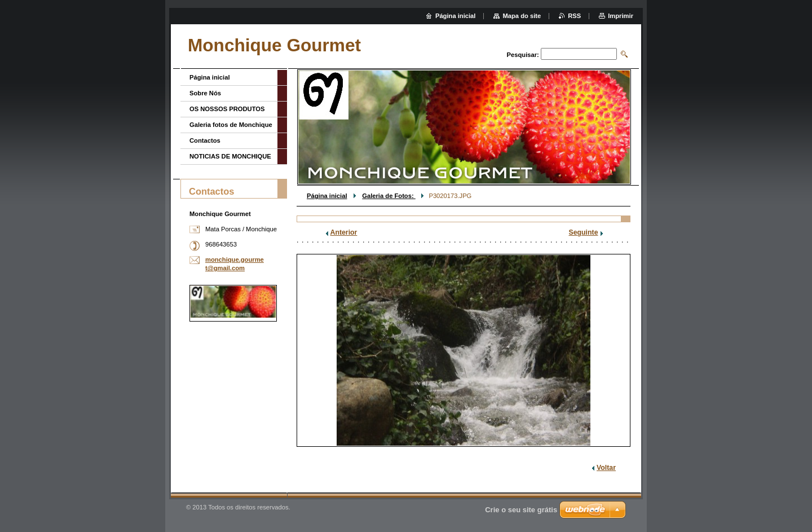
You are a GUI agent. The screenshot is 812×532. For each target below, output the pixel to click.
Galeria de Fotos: (389, 196)
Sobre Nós (205, 93)
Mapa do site (522, 16)
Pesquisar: (523, 55)
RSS (574, 16)
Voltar (606, 468)
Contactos (205, 140)
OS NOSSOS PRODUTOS (227, 109)
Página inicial (327, 196)
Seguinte (584, 232)
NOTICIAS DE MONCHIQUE (230, 156)
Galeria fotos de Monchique (231, 125)
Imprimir (621, 16)
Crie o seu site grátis (521, 510)
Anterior (344, 232)
